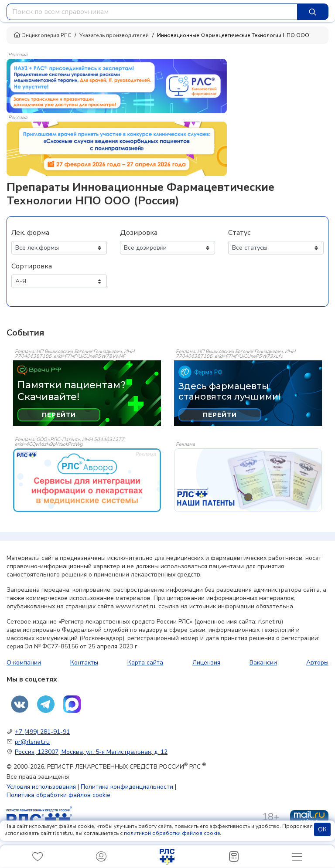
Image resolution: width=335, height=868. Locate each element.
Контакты (84, 663)
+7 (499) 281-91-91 (42, 732)
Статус (239, 233)
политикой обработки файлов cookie (172, 833)
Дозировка (139, 233)
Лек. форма (30, 233)
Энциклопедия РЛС (42, 35)
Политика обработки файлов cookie (58, 795)
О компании (24, 663)
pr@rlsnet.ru (32, 742)
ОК (322, 829)
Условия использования (41, 787)
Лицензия (206, 663)
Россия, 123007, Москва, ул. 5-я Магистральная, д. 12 (91, 752)
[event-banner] (87, 480)
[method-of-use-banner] (117, 85)
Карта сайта (145, 663)
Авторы (317, 663)
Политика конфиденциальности (127, 787)
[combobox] (152, 12)
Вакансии (263, 663)
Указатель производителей (114, 35)
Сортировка (32, 266)
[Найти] (313, 12)
